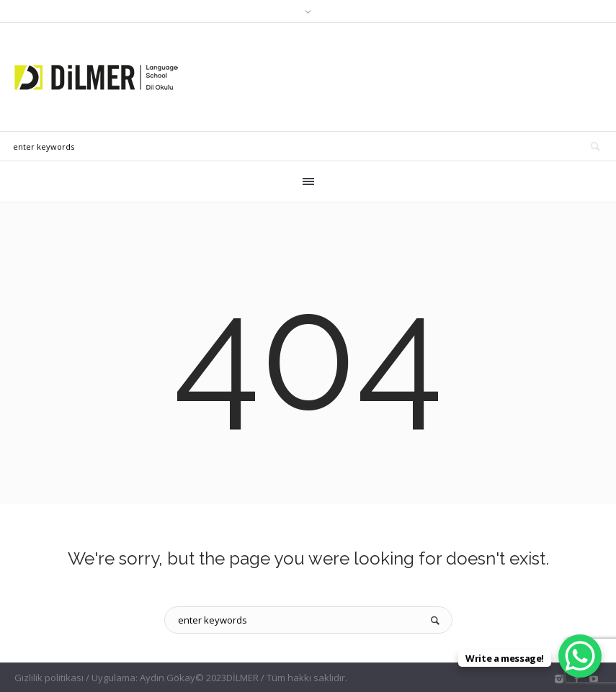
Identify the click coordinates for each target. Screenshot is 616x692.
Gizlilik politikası (49, 678)
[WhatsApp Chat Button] (580, 656)
